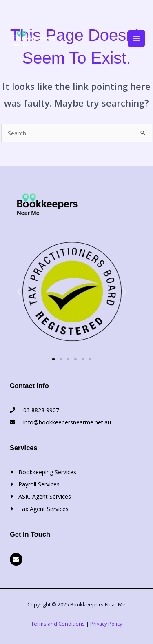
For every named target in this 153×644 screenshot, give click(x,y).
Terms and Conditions (58, 624)
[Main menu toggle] (136, 38)
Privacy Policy (106, 624)
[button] (19, 292)
